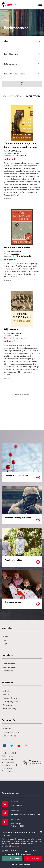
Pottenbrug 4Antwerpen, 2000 (17, 825)
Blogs (4, 644)
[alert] (22, 848)
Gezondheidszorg (9, 736)
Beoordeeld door (15, 156)
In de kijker (6, 691)
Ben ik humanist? (9, 664)
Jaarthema (6, 729)
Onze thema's (7, 671)
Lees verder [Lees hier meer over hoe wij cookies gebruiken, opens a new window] (16, 846)
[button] (22, 864)
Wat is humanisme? (9, 667)
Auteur (13, 151)
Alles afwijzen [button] (33, 858)
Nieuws (5, 637)
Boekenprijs (7, 705)
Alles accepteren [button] (12, 858)
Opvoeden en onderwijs (11, 732)
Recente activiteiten (10, 698)
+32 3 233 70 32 (16, 805)
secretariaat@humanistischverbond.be (25, 815)
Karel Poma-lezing (9, 709)
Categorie (11, 153)
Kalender (6, 640)
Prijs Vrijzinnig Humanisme (12, 702)
